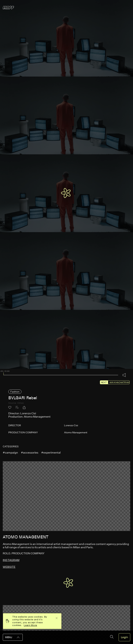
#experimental (51, 453)
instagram (11, 560)
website (9, 567)
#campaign (10, 453)
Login (124, 637)
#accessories (30, 453)
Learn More (30, 625)
